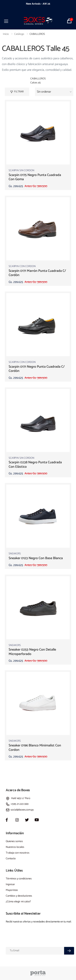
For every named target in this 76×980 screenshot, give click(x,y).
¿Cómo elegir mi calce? (18, 902)
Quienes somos (14, 841)
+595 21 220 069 (17, 804)
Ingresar (10, 884)
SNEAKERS (15, 554)
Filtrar (17, 92)
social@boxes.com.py (20, 810)
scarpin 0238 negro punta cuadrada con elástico (35, 465)
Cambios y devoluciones (19, 896)
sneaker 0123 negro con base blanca (36, 558)
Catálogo (19, 34)
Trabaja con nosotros (18, 853)
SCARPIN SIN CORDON (21, 171)
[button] (70, 21)
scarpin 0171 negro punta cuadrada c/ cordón (37, 369)
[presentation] (13, 6)
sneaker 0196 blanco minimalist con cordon (35, 748)
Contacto (11, 859)
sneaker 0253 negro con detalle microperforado (32, 652)
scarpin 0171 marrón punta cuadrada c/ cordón (37, 273)
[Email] (35, 951)
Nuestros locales (15, 847)
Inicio (6, 34)
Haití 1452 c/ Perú (18, 798)
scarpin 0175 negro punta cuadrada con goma (35, 177)
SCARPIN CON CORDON (22, 266)
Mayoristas (12, 890)
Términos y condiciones (19, 879)
